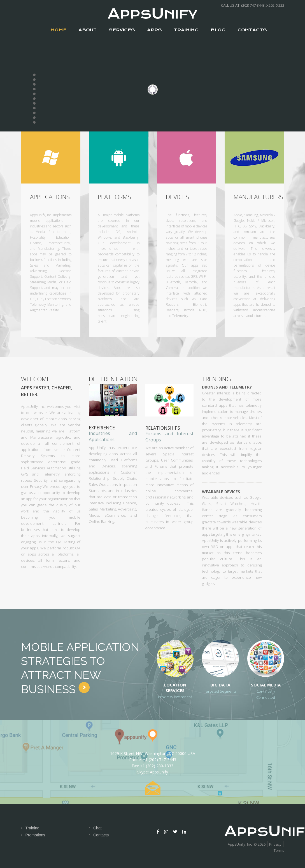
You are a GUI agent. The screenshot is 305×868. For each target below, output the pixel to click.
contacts (252, 30)
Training (186, 30)
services (122, 30)
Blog (218, 30)
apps (154, 30)
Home (58, 30)
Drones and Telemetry (227, 387)
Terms (279, 850)
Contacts (101, 835)
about (88, 30)
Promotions (35, 835)
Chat (97, 828)
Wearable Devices (221, 492)
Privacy (275, 844)
